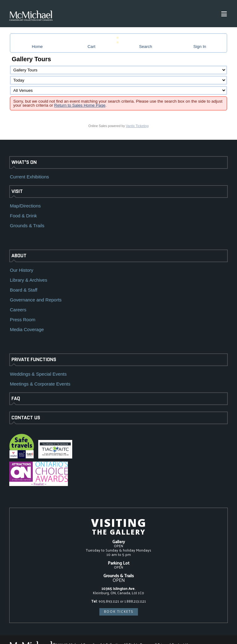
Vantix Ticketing (137, 126)
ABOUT (19, 256)
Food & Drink (23, 216)
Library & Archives (29, 280)
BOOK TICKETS (119, 612)
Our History (22, 270)
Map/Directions (25, 206)
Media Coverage (27, 329)
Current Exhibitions (29, 177)
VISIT (17, 191)
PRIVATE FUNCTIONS (34, 360)
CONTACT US (26, 418)
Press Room (23, 320)
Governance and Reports (36, 300)
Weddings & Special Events (38, 374)
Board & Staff (24, 290)
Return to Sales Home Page (80, 105)
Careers (18, 310)
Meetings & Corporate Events (40, 384)
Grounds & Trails (27, 226)
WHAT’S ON (24, 162)
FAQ (16, 399)
